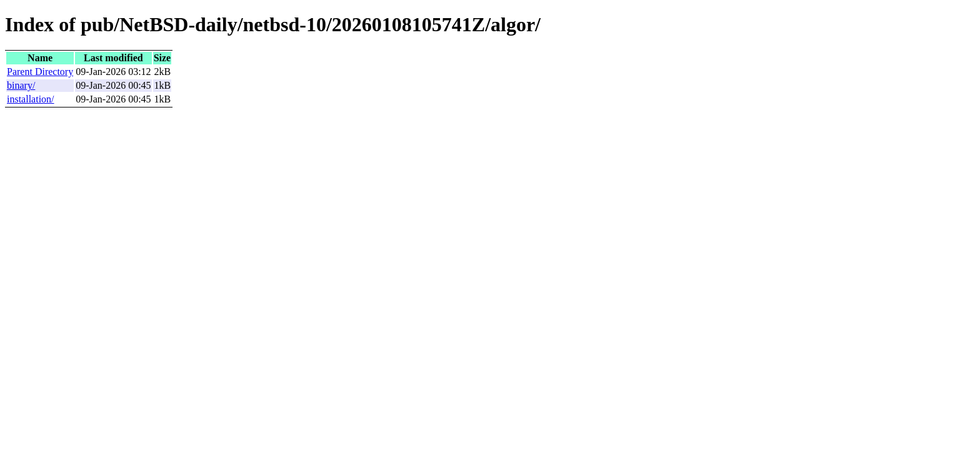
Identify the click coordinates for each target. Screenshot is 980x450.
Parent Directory (40, 72)
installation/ (31, 99)
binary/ (21, 85)
